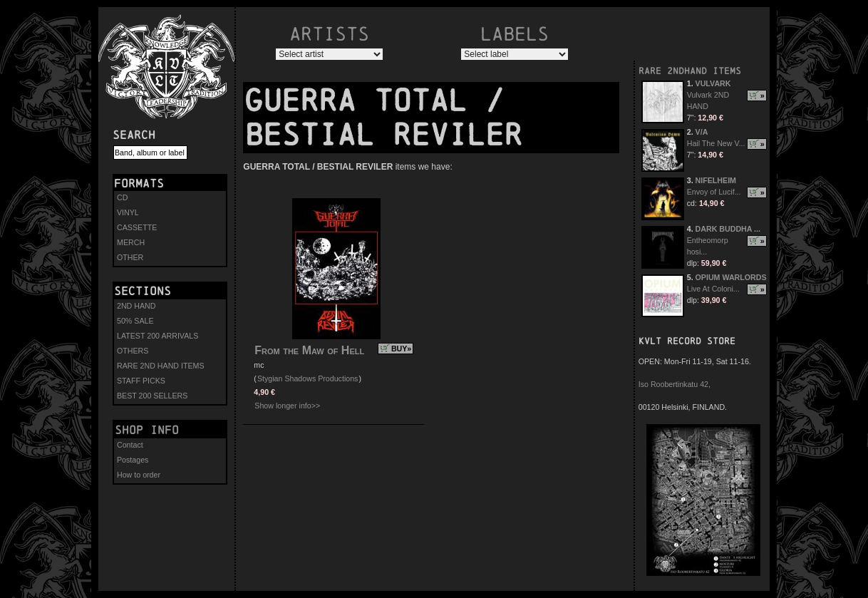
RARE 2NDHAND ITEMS (690, 71)
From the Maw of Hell (309, 350)
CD (122, 197)
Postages (133, 460)
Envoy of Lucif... (714, 192)
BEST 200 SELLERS (152, 396)
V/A (702, 132)
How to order (139, 475)
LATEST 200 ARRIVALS (157, 336)
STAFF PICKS (141, 381)
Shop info (147, 430)
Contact (130, 445)
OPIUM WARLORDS (731, 277)
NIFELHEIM (716, 180)
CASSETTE (137, 227)
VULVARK (713, 83)
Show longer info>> (287, 406)
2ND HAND (136, 306)
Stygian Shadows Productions (308, 378)
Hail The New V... (716, 143)
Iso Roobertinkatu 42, (675, 384)
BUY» (401, 349)
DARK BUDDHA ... (728, 229)
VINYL (128, 212)
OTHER (130, 257)
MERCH (131, 242)
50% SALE (135, 321)
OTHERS (133, 351)
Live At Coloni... (713, 289)
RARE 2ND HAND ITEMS (161, 366)
